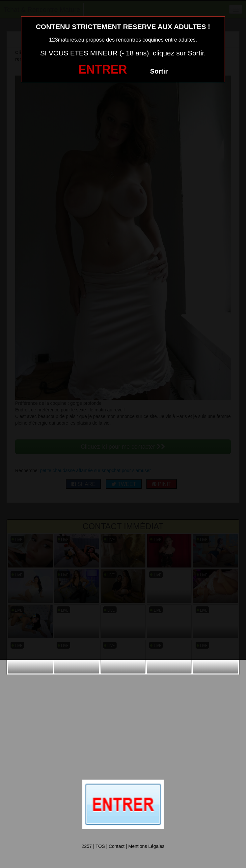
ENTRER (103, 69)
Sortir (159, 71)
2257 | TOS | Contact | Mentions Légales (123, 846)
